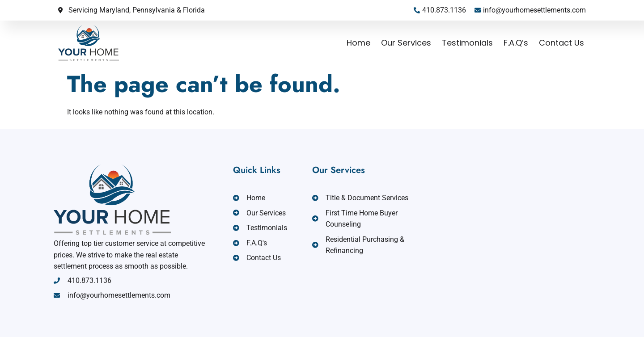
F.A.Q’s (516, 43)
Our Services (406, 43)
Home (358, 43)
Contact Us (561, 43)
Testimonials (467, 43)
